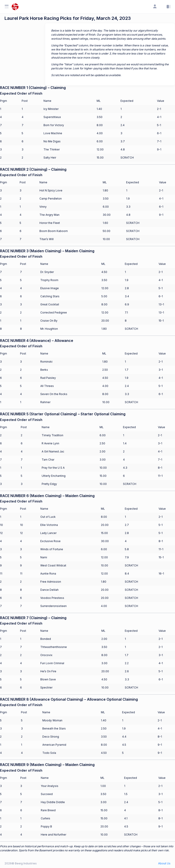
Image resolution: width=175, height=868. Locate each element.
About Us (164, 863)
